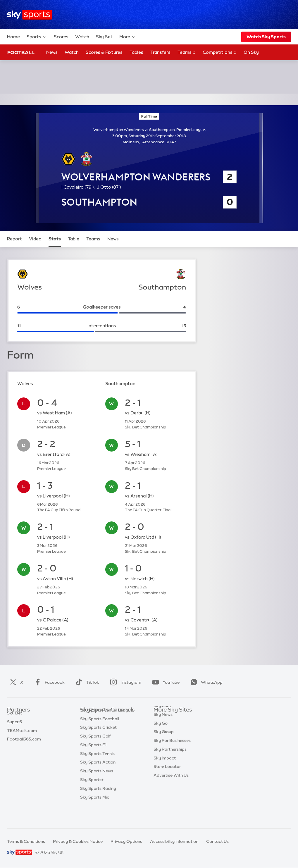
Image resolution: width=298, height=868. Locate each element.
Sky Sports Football (100, 736)
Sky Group (164, 745)
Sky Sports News (97, 788)
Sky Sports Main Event (102, 719)
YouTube (165, 682)
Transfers (160, 52)
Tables (136, 52)
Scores (61, 37)
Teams (187, 52)
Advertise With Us (171, 788)
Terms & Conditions (26, 841)
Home (13, 37)
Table (74, 239)
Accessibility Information (174, 841)
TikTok (86, 682)
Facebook (48, 682)
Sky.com (162, 719)
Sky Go (161, 736)
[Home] (29, 15)
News (52, 52)
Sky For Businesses (172, 754)
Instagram (124, 682)
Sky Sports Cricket (98, 745)
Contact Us (217, 841)
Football (21, 52)
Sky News (163, 728)
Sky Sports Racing (98, 806)
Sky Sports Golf (95, 754)
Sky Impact (165, 771)
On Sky (251, 52)
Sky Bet (104, 37)
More (128, 37)
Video (35, 239)
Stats (55, 239)
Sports (37, 37)
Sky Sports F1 (93, 762)
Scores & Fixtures (104, 52)
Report (14, 239)
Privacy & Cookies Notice (78, 841)
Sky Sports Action (98, 780)
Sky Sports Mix (95, 815)
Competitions (220, 52)
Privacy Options (126, 841)
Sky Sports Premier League (106, 728)
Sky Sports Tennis (97, 771)
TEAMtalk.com (22, 736)
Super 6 (14, 728)
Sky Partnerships (170, 762)
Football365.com (24, 745)
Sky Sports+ (92, 797)
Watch (82, 37)
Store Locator (167, 780)
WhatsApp (205, 682)
